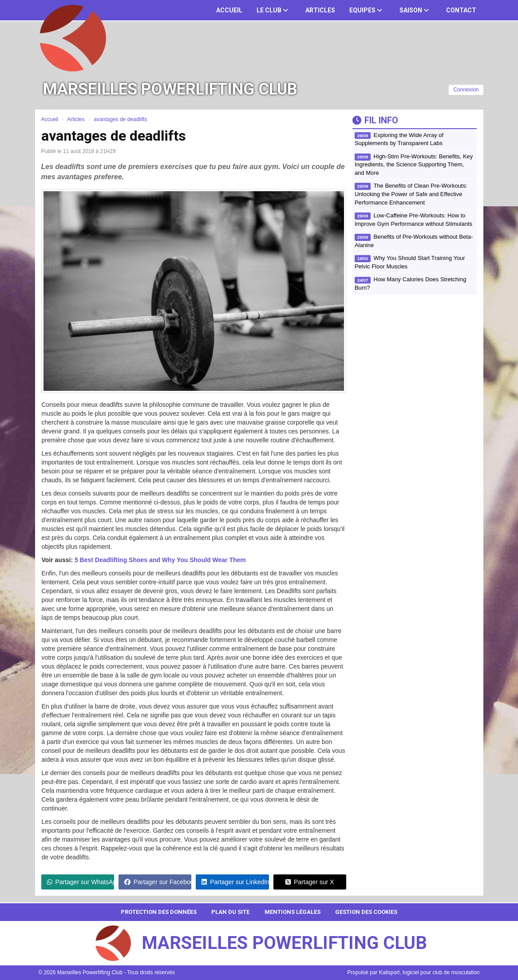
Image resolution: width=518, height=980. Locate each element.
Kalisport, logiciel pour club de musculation (429, 972)
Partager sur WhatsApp (81, 882)
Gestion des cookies (366, 912)
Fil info (375, 120)
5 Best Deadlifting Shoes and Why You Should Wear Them (160, 560)
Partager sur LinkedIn (235, 882)
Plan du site (230, 912)
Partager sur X (310, 882)
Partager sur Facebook (158, 882)
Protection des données (159, 912)
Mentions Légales (293, 912)
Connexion (466, 90)
